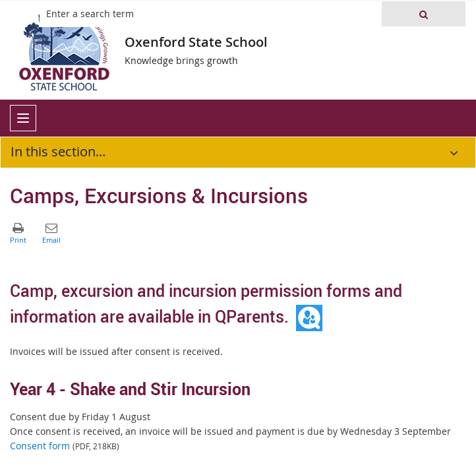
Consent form (40, 446)
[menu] (23, 118)
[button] (424, 14)
